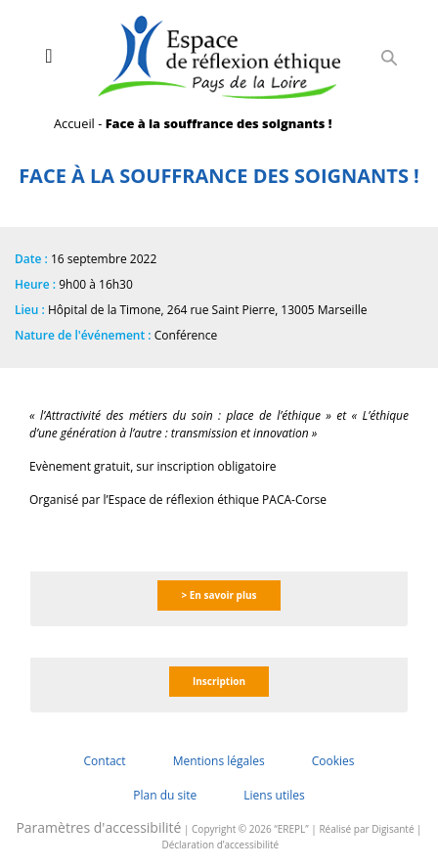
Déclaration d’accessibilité (220, 845)
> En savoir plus (219, 595)
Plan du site (165, 795)
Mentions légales (219, 761)
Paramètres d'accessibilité (98, 827)
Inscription (219, 681)
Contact (105, 761)
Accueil (74, 123)
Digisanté (393, 829)
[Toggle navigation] (48, 56)
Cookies (333, 761)
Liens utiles (274, 795)
